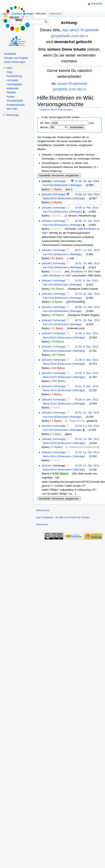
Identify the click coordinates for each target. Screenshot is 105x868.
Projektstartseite (16, 105)
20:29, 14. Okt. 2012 (87, 466)
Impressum (42, 524)
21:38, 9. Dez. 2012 (87, 360)
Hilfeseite (41, 14)
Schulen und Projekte (16, 58)
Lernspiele (12, 80)
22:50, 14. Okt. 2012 (87, 439)
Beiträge (76, 185)
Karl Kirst (48, 185)
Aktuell (47, 194)
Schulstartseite (15, 101)
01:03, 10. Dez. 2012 (87, 294)
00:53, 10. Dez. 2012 (87, 320)
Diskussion (62, 185)
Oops (10, 72)
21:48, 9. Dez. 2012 (87, 333)
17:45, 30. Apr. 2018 (87, 181)
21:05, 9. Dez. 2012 (87, 373)
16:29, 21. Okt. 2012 (87, 426)
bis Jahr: (45, 123)
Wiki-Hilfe (12, 109)
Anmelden (97, 4)
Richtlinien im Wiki (82, 271)
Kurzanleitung (14, 76)
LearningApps (14, 84)
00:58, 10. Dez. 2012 (87, 307)
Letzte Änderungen (15, 62)
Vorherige (59, 181)
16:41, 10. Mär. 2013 (87, 263)
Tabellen (11, 92)
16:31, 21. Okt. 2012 (87, 413)
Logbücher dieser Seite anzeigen (56, 110)
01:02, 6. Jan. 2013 (86, 281)
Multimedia (13, 89)
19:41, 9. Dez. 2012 (87, 386)
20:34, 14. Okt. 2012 (87, 452)
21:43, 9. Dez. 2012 (87, 347)
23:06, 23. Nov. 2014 (87, 194)
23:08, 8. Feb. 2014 (87, 208)
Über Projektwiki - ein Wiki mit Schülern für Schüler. (63, 517)
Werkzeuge (12, 115)
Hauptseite (10, 54)
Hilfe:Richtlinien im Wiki (57, 275)
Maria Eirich (50, 198)
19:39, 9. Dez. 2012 (87, 400)
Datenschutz (43, 510)
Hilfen (9, 68)
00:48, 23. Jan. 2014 (87, 221)
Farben (11, 97)
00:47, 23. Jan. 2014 (87, 250)
